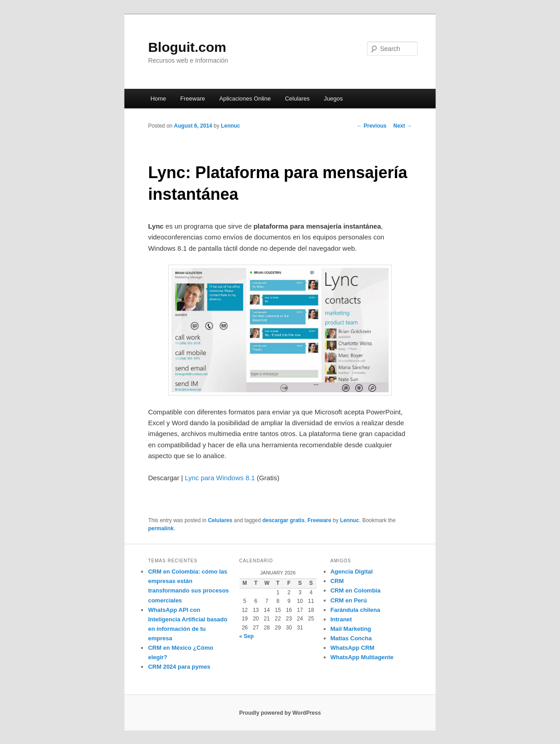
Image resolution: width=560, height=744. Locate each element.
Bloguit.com (187, 47)
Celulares (297, 99)
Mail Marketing (351, 629)
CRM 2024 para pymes (179, 667)
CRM (337, 581)
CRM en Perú (349, 600)
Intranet (341, 619)
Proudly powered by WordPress (280, 713)
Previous (372, 126)
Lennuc (231, 126)
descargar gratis (283, 520)
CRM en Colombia (356, 590)
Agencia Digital (352, 572)
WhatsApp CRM (353, 648)
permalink (161, 528)
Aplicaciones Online (245, 99)
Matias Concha (351, 638)
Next (402, 126)
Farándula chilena (356, 610)
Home (158, 99)
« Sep (247, 636)
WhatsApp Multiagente (362, 657)
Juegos (333, 99)
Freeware (193, 99)
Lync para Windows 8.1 (220, 478)
